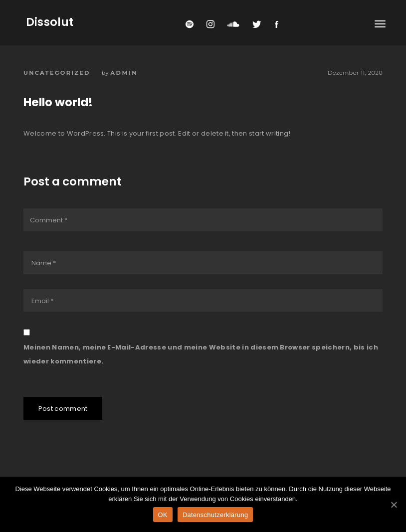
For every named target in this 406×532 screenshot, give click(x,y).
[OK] (394, 505)
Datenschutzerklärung (215, 515)
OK (163, 515)
